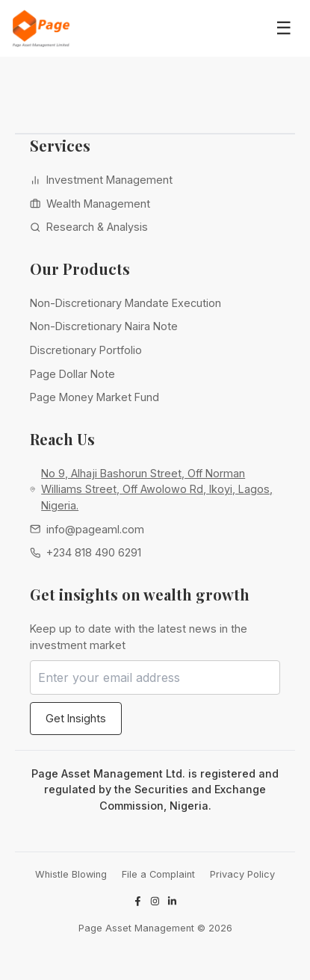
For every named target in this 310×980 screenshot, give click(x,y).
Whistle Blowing (71, 874)
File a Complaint (158, 874)
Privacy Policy (242, 874)
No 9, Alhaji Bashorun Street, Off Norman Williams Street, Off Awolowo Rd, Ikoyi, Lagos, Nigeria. (157, 489)
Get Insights (76, 718)
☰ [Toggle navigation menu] (284, 28)
